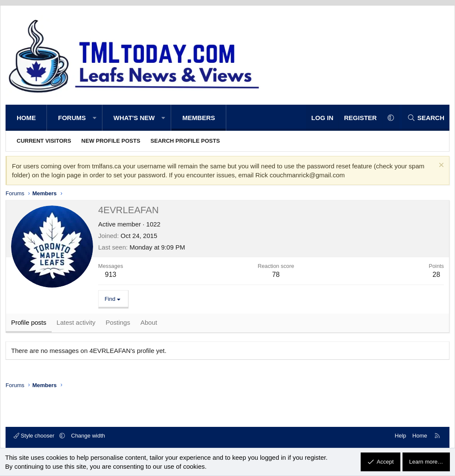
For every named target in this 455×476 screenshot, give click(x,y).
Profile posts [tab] (29, 323)
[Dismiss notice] (440, 166)
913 (111, 275)
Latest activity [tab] (76, 323)
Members (199, 118)
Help (401, 436)
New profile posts (111, 141)
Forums (72, 118)
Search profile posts (185, 141)
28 (436, 275)
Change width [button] (88, 436)
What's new (134, 118)
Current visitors (44, 141)
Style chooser (35, 436)
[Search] (426, 118)
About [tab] (149, 323)
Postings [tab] (118, 323)
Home (26, 118)
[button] (95, 118)
